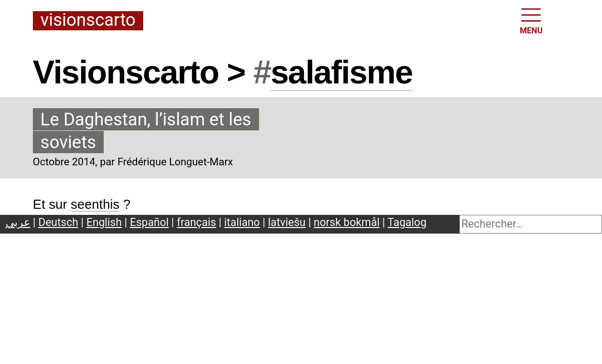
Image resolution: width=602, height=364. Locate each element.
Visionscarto (88, 20)
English (104, 222)
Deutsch (58, 222)
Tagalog (407, 222)
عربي (18, 222)
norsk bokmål (347, 222)
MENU (531, 20)
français (197, 222)
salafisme (341, 72)
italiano (242, 222)
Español (149, 222)
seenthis (95, 204)
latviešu (287, 222)
